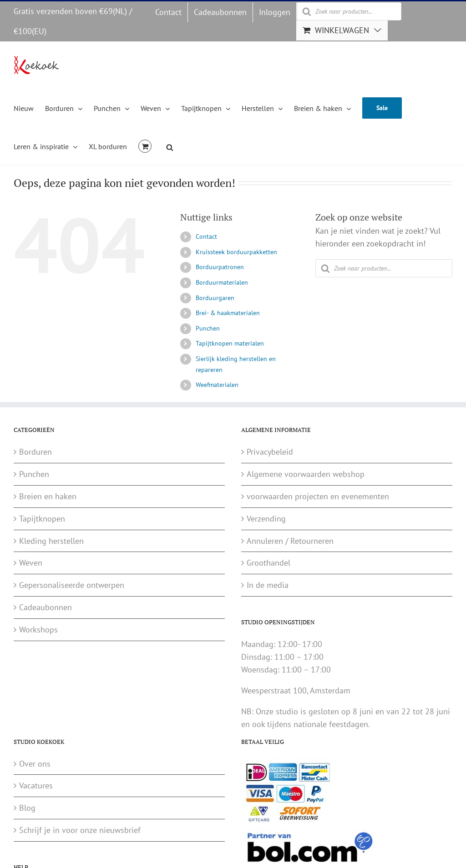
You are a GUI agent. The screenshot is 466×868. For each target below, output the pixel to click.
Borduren (35, 452)
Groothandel (268, 563)
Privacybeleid (270, 452)
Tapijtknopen (42, 519)
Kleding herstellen (51, 541)
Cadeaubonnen (46, 607)
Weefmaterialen (217, 385)
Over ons (35, 764)
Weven (31, 563)
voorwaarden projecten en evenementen (318, 496)
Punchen (208, 328)
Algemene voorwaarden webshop (306, 474)
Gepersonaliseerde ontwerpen (72, 585)
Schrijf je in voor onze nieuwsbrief (80, 830)
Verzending (266, 519)
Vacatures (36, 785)
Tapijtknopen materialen (230, 343)
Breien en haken (48, 496)
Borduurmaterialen (222, 282)
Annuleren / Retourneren (290, 541)
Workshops (38, 630)
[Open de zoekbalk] (170, 146)
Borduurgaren (215, 298)
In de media (268, 585)
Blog (27, 808)
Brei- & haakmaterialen (228, 313)
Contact (206, 236)
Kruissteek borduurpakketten (236, 252)
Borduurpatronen (220, 267)
